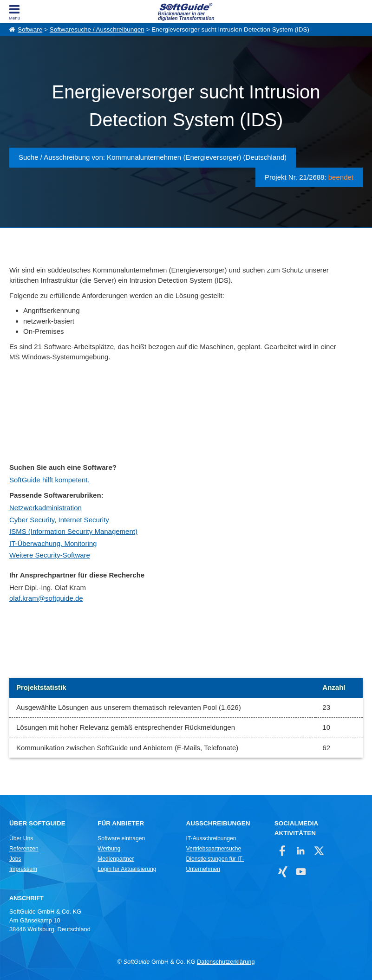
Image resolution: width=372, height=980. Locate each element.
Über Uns (21, 838)
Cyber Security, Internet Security (59, 520)
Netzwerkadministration (46, 508)
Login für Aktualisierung (127, 869)
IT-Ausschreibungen (211, 838)
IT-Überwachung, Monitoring (53, 543)
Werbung (109, 849)
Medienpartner (116, 859)
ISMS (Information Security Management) (73, 531)
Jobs (15, 859)
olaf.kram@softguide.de (46, 598)
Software (30, 29)
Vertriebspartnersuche (213, 849)
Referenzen (24, 849)
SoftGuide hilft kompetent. (49, 480)
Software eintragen (121, 838)
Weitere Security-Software (50, 555)
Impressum (23, 869)
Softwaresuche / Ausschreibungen (97, 29)
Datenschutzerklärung (226, 962)
